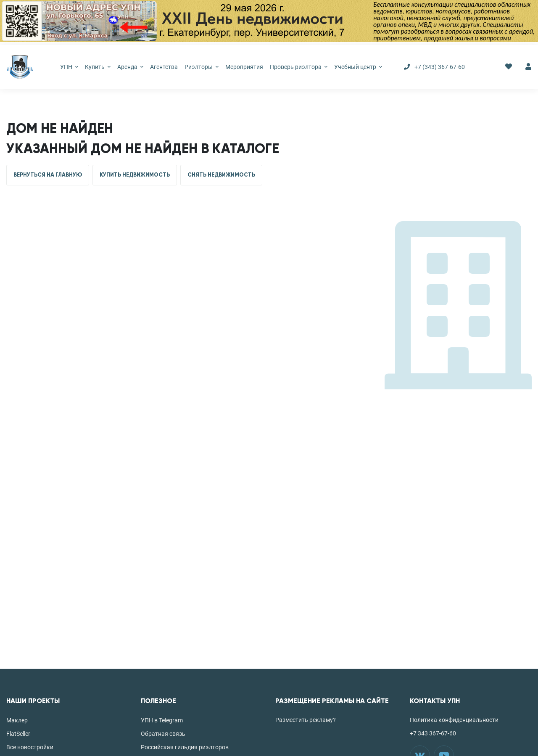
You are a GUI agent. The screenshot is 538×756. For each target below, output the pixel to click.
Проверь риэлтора (299, 67)
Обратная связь (163, 734)
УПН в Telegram (162, 720)
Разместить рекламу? (306, 720)
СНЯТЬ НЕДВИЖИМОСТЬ (221, 175)
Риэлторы (202, 67)
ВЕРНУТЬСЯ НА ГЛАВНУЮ (48, 175)
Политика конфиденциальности (454, 720)
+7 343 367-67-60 (433, 733)
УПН (69, 67)
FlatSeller (18, 734)
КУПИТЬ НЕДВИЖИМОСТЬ (135, 175)
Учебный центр (358, 67)
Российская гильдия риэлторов (185, 747)
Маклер (17, 720)
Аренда (130, 67)
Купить (98, 67)
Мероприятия (244, 67)
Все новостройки (30, 747)
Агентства (164, 67)
